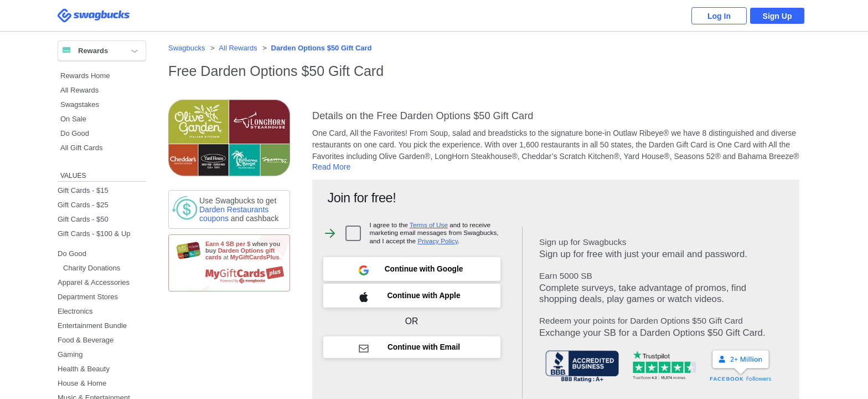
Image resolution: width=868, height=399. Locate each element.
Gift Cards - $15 (83, 190)
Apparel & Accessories (94, 282)
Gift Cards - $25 (83, 205)
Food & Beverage (86, 340)
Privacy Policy (437, 241)
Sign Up (777, 16)
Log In (719, 16)
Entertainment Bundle (92, 326)
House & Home (82, 383)
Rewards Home (85, 76)
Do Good (75, 133)
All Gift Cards (82, 148)
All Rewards (79, 90)
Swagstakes (80, 104)
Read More (331, 167)
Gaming (70, 354)
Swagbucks (187, 48)
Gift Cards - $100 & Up (94, 234)
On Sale (73, 119)
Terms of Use (429, 225)
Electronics (75, 311)
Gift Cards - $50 (83, 219)
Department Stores (88, 297)
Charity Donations (92, 268)
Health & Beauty (84, 369)
